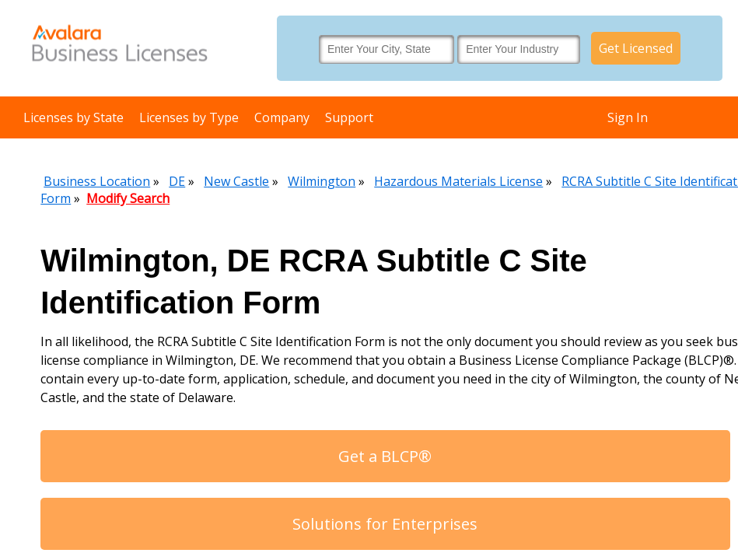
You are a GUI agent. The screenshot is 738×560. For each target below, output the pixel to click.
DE (177, 181)
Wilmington (322, 181)
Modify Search (128, 198)
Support (349, 117)
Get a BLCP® (385, 456)
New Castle (236, 181)
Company (282, 117)
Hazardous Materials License (458, 181)
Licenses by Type (189, 117)
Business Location (97, 181)
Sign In (628, 117)
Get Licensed (636, 48)
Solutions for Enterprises (385, 524)
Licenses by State (73, 117)
